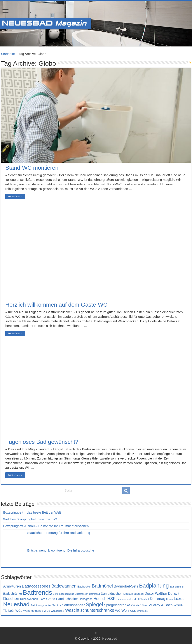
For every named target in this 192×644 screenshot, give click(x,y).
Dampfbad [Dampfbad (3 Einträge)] (95, 594)
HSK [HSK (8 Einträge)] (112, 599)
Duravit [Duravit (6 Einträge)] (174, 593)
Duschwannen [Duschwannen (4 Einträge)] (29, 599)
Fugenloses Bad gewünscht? (42, 442)
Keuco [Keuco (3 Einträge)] (169, 599)
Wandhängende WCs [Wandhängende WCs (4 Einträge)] (37, 611)
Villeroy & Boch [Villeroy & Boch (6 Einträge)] (161, 605)
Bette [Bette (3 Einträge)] (56, 594)
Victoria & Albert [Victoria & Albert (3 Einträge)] (140, 605)
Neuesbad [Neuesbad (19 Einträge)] (16, 604)
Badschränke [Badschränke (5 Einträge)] (12, 594)
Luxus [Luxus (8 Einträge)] (179, 599)
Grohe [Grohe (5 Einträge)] (51, 599)
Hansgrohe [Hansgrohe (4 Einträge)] (86, 599)
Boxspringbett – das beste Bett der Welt (32, 512)
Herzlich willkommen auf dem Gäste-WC (56, 305)
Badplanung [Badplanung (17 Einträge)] (154, 586)
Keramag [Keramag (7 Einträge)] (158, 599)
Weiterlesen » (15, 196)
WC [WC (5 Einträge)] (118, 611)
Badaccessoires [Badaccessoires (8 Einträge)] (36, 586)
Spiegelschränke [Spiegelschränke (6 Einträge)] (117, 605)
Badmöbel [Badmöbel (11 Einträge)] (102, 586)
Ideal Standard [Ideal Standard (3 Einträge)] (141, 599)
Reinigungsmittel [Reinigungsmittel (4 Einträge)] (41, 605)
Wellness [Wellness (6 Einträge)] (129, 610)
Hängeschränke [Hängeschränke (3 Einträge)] (125, 599)
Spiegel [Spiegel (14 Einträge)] (94, 605)
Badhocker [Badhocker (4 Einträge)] (84, 587)
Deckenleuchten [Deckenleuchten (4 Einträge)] (134, 594)
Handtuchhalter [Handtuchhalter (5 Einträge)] (67, 599)
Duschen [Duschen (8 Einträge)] (11, 599)
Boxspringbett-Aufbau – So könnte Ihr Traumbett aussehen (46, 526)
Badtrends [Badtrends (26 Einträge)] (37, 592)
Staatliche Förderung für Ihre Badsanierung (59, 533)
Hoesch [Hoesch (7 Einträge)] (100, 599)
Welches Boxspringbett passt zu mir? (30, 519)
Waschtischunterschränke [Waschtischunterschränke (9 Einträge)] (90, 610)
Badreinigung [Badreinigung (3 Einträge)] (177, 587)
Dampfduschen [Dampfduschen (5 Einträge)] (112, 594)
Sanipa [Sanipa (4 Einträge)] (56, 605)
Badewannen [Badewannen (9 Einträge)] (64, 586)
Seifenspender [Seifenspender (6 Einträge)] (73, 605)
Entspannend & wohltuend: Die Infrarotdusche (61, 550)
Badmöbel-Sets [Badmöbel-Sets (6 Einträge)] (126, 586)
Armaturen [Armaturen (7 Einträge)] (12, 586)
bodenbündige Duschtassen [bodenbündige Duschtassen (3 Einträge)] (74, 594)
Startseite (8, 54)
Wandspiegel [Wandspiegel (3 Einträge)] (58, 611)
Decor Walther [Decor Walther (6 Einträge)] (156, 593)
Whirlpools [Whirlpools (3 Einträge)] (142, 611)
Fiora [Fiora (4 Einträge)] (42, 599)
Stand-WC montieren (32, 168)
